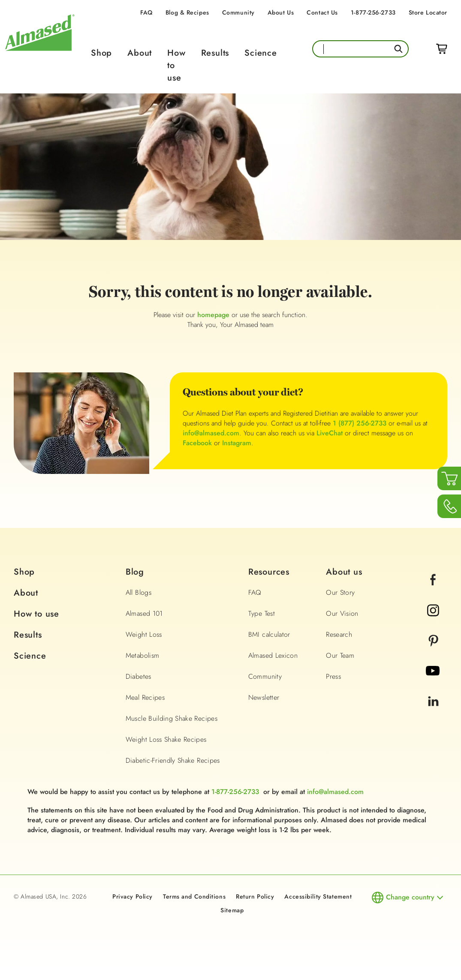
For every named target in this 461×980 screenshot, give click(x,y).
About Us (281, 12)
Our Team (340, 655)
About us (344, 572)
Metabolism (143, 655)
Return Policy (255, 896)
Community (238, 12)
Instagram (237, 443)
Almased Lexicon (273, 655)
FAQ (146, 12)
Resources (269, 572)
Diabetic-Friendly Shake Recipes (173, 760)
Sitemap (232, 910)
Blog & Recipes (187, 12)
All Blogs (139, 592)
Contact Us (322, 12)
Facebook (197, 443)
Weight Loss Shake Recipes (166, 739)
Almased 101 (144, 613)
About (140, 53)
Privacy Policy (133, 896)
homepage (213, 315)
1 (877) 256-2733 (360, 423)
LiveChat (330, 433)
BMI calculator (269, 634)
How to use (36, 614)
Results (215, 53)
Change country (410, 897)
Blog (135, 572)
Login (422, 49)
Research (339, 634)
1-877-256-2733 (373, 12)
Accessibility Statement (318, 896)
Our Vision (342, 613)
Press (333, 676)
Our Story (340, 592)
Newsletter (264, 697)
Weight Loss (144, 634)
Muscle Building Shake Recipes (172, 718)
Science (261, 53)
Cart (442, 49)
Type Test (262, 613)
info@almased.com (211, 433)
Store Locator (428, 12)
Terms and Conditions (194, 896)
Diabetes (139, 676)
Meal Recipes (145, 697)
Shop (101, 53)
